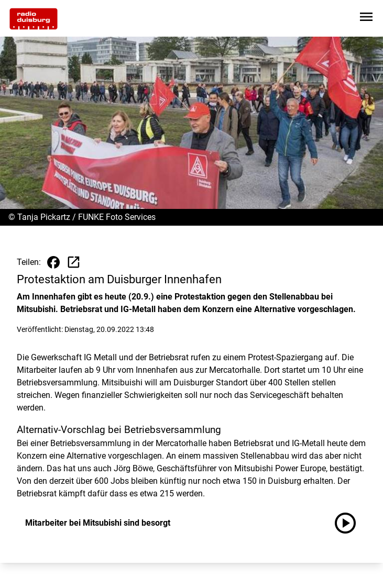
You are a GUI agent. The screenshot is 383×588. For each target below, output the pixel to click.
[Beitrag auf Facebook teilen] (53, 262)
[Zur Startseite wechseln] (34, 19)
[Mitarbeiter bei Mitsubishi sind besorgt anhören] (349, 523)
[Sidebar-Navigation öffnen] (366, 19)
